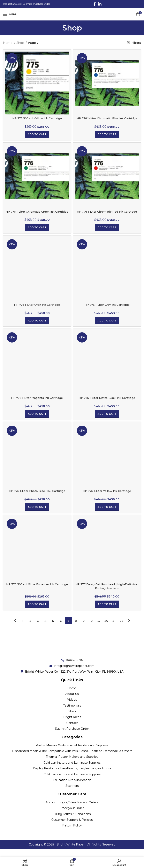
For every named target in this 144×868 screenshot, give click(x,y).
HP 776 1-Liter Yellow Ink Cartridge (107, 499)
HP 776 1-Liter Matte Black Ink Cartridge (107, 406)
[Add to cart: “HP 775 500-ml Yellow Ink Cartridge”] (37, 138)
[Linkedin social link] (100, 4)
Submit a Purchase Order (36, 4)
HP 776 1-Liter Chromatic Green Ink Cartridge (37, 218)
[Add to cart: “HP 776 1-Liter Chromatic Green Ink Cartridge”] (37, 236)
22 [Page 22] (121, 629)
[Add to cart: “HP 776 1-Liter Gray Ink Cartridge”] (107, 329)
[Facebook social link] (95, 4)
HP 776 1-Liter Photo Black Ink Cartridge (37, 499)
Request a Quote (12, 4)
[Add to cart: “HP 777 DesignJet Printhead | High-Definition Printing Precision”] (107, 612)
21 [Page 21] (114, 629)
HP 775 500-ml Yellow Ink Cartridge (37, 118)
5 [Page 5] (53, 629)
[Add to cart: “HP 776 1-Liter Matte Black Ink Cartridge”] (107, 422)
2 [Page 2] (30, 629)
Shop (21, 43)
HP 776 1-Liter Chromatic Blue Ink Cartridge (107, 120)
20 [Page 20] (106, 629)
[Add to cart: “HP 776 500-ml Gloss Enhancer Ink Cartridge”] (37, 612)
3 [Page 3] (38, 629)
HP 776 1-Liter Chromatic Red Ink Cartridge (107, 218)
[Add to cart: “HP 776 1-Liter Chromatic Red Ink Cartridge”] (107, 236)
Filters (136, 43)
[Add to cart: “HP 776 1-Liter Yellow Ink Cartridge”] (107, 515)
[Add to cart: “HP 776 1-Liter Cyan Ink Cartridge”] (37, 329)
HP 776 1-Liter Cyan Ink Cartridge (37, 313)
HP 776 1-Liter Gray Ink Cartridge (107, 313)
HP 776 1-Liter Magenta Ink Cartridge (37, 406)
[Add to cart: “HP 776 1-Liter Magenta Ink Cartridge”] (37, 422)
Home (8, 43)
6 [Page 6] (61, 629)
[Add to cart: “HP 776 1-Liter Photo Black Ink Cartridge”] (37, 515)
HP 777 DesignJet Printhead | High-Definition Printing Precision (107, 594)
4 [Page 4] (45, 629)
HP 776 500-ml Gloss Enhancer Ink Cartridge (37, 594)
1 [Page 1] (23, 629)
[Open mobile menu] (10, 14)
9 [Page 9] (84, 629)
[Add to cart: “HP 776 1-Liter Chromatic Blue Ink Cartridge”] (107, 138)
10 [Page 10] (91, 629)
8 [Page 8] (76, 629)
